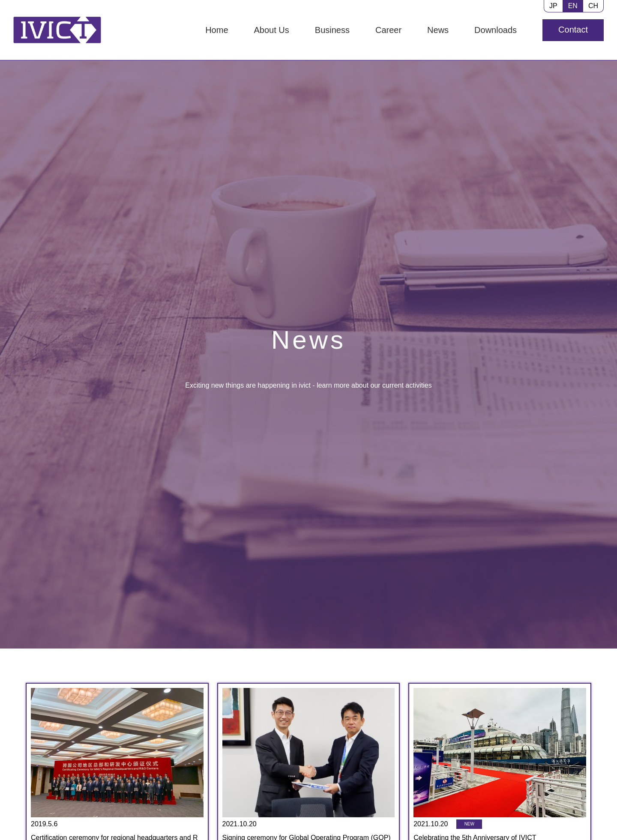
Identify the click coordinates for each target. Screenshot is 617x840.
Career (388, 30)
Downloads (496, 30)
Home (217, 30)
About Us (272, 30)
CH (593, 6)
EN (573, 6)
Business (332, 30)
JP (553, 6)
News (438, 30)
